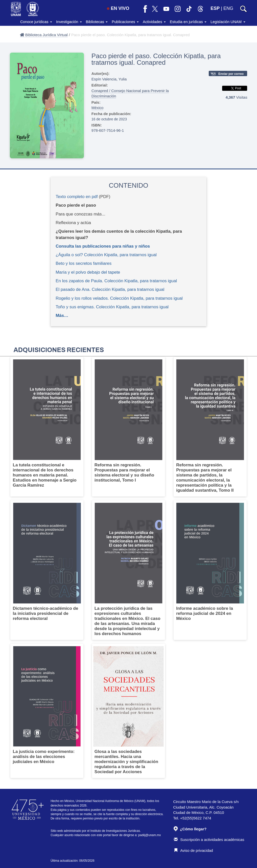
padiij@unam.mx (150, 835)
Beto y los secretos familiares (84, 263)
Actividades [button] (154, 22)
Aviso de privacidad (193, 850)
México (98, 108)
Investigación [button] (69, 22)
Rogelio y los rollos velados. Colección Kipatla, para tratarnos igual (119, 298)
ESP (215, 8)
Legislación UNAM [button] (228, 22)
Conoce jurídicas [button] (36, 22)
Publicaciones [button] (125, 22)
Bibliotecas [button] (97, 22)
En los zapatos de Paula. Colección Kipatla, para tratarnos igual (116, 281)
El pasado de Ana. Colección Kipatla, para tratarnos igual (110, 289)
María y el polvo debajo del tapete (88, 272)
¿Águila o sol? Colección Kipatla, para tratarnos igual (106, 255)
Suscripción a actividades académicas (209, 840)
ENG (228, 8)
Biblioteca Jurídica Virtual (44, 35)
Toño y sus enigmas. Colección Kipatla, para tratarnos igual (112, 307)
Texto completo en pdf (77, 197)
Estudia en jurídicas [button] (188, 22)
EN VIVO (118, 8)
